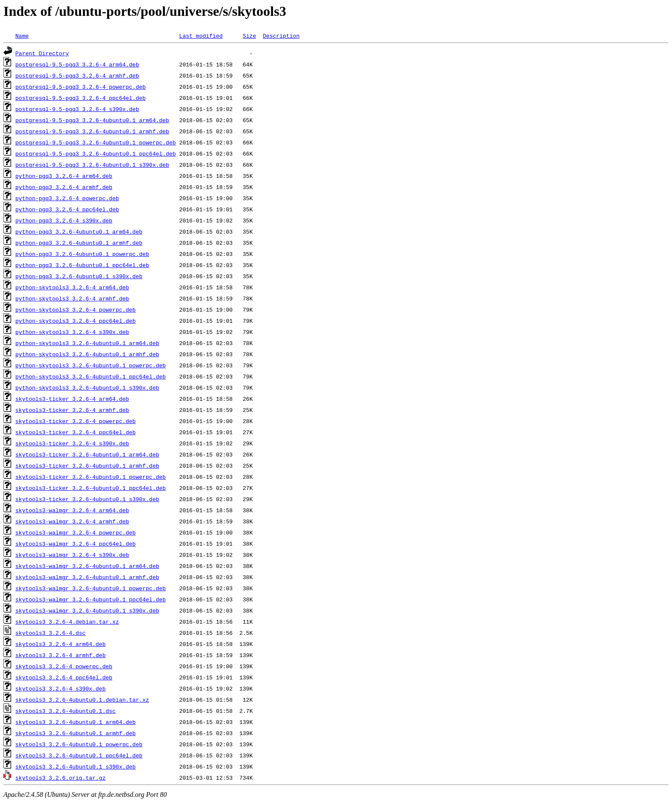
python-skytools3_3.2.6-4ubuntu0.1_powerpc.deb (91, 365)
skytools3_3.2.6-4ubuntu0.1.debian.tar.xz (82, 700)
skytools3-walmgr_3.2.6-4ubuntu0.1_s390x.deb (87, 610)
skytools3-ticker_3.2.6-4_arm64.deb (72, 399)
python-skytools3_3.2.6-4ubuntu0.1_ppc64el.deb (91, 376)
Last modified (201, 36)
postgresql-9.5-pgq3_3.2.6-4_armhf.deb (77, 75)
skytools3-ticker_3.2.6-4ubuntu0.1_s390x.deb (87, 499)
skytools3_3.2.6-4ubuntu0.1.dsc (66, 711)
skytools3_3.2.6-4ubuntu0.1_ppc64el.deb (79, 755)
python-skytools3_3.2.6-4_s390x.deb (72, 332)
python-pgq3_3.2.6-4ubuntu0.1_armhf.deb (79, 243)
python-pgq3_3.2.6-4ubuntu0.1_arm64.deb (79, 231)
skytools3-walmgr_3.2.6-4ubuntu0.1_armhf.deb (87, 577)
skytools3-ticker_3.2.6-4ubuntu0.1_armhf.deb (87, 466)
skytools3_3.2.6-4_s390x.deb (61, 688)
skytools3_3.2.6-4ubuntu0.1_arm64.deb (76, 722)
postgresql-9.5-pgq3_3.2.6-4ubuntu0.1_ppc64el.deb (96, 153)
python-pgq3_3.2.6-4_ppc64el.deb (67, 209)
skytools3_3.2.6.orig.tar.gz (61, 778)
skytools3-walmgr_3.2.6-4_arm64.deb (72, 510)
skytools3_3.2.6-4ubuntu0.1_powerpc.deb (79, 744)
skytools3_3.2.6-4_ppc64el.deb (64, 677)
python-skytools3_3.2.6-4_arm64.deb (72, 287)
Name (22, 36)
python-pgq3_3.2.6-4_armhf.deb (64, 187)
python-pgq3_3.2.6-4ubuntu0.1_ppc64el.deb (82, 265)
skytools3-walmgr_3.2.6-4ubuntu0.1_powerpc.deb (91, 588)
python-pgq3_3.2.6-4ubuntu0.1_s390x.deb (79, 276)
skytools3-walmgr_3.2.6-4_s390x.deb (72, 555)
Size (249, 36)
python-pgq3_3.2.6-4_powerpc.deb (67, 198)
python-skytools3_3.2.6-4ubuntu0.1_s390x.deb (87, 387)
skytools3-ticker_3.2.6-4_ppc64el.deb (76, 432)
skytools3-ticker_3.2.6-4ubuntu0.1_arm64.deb (87, 454)
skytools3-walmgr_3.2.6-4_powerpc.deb (76, 532)
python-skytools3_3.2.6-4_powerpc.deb (76, 309)
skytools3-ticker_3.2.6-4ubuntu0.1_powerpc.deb (91, 477)
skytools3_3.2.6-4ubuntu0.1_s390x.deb (76, 766)
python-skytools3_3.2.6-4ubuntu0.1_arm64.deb (87, 343)
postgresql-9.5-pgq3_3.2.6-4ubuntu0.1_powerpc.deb (96, 142)
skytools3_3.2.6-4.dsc (51, 633)
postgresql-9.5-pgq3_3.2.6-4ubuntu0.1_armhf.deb (92, 131)
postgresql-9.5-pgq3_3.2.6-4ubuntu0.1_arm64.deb (92, 120)
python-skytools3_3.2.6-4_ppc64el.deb (76, 321)
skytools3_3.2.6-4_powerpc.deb (64, 666)
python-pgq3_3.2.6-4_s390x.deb (64, 220)
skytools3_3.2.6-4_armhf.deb (61, 655)
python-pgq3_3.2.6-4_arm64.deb (64, 176)
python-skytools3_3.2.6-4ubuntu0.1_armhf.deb (87, 354)
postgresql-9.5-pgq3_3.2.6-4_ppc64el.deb (81, 98)
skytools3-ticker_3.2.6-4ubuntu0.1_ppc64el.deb (91, 488)
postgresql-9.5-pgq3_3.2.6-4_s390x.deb (77, 109)
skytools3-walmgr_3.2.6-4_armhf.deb (72, 521)
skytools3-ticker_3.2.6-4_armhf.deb (72, 410)
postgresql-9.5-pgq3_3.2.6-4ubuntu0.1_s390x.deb (92, 165)
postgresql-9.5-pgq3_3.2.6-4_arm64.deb (77, 64)
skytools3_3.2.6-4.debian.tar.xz (67, 622)
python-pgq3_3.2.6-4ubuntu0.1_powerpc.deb (82, 254)
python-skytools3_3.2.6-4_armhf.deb (72, 298)
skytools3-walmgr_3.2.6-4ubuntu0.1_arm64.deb (87, 566)
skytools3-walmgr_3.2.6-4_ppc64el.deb (76, 544)
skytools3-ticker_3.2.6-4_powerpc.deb (76, 421)
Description (281, 36)
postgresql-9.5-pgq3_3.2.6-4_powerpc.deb (81, 87)
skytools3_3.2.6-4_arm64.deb (61, 644)
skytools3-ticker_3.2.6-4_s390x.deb (72, 443)
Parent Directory (42, 53)
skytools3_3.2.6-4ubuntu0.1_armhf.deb (76, 733)
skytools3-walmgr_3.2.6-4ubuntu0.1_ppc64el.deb (91, 599)
